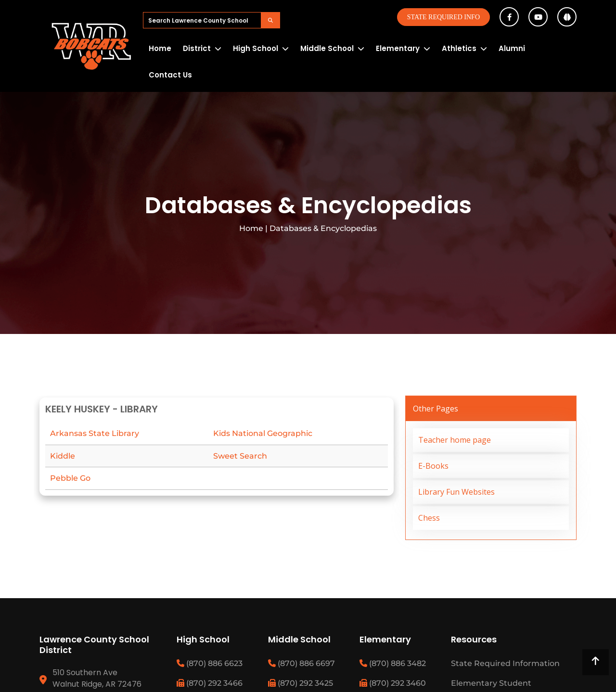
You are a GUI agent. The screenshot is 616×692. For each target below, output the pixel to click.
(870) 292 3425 (301, 683)
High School (256, 48)
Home (160, 48)
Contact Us (170, 75)
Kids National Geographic (263, 433)
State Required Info (443, 17)
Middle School (327, 48)
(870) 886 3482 (393, 663)
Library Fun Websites (456, 492)
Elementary (398, 48)
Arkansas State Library (95, 433)
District (197, 48)
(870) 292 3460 (393, 683)
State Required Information (505, 663)
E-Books (433, 466)
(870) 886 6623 (210, 663)
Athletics (459, 48)
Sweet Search (240, 456)
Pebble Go (70, 478)
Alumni (512, 48)
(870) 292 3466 (210, 683)
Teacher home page (455, 440)
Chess (429, 518)
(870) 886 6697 (302, 663)
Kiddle (63, 456)
